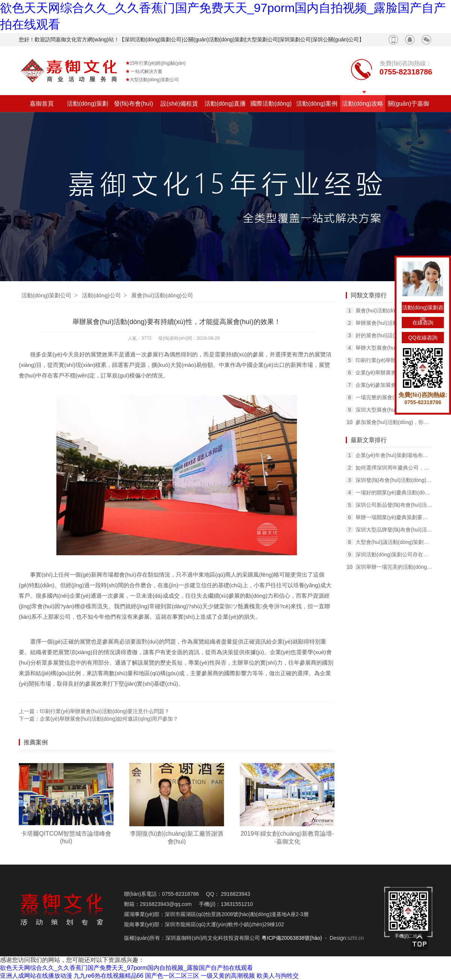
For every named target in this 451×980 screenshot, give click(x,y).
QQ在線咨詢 (423, 338)
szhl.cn (356, 938)
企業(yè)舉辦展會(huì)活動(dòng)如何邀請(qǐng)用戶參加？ (109, 719)
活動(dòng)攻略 (363, 104)
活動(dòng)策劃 (88, 104)
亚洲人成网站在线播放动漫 (36, 976)
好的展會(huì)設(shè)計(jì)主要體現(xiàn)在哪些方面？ (394, 335)
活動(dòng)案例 (317, 104)
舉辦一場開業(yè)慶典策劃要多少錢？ (394, 517)
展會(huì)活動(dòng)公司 (162, 295)
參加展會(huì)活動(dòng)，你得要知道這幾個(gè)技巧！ (394, 422)
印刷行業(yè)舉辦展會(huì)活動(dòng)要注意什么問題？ (105, 711)
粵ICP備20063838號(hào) (292, 938)
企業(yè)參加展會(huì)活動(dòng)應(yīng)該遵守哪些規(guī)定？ (394, 385)
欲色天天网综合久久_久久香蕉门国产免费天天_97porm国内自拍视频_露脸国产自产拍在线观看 (126, 968)
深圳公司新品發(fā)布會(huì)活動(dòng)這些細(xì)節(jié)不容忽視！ (394, 505)
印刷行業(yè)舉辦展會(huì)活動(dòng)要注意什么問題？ (394, 360)
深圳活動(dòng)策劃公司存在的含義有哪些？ (394, 554)
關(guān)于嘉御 (409, 104)
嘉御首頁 (42, 104)
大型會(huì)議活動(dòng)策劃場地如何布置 (394, 542)
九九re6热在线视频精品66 (108, 976)
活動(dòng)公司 (101, 295)
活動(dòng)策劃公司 (46, 295)
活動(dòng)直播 (225, 104)
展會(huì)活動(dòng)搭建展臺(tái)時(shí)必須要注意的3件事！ (394, 311)
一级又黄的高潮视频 (228, 976)
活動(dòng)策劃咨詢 (423, 309)
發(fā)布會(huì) (134, 104)
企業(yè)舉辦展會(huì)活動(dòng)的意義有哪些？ (394, 373)
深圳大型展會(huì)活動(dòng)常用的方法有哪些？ (394, 410)
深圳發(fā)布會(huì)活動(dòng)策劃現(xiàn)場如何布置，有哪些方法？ (394, 480)
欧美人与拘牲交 (278, 976)
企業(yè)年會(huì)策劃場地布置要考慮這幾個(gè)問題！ (394, 455)
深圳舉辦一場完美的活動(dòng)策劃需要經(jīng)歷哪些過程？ (394, 567)
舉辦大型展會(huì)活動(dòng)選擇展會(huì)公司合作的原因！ (394, 348)
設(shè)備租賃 (179, 104)
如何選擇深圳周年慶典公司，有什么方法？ (394, 468)
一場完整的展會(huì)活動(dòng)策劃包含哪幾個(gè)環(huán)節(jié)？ (394, 397)
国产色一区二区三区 (172, 976)
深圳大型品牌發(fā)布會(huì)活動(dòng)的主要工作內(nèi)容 (394, 530)
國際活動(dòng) (271, 104)
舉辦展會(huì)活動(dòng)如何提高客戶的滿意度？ (394, 323)
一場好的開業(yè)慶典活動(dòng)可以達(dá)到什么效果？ (394, 492)
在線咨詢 (423, 323)
